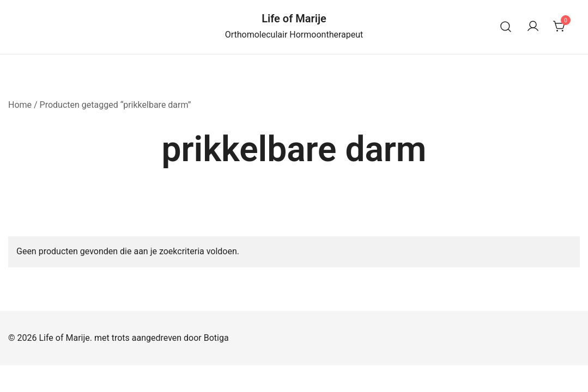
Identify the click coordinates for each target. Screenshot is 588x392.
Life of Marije (294, 19)
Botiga (216, 338)
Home (20, 105)
